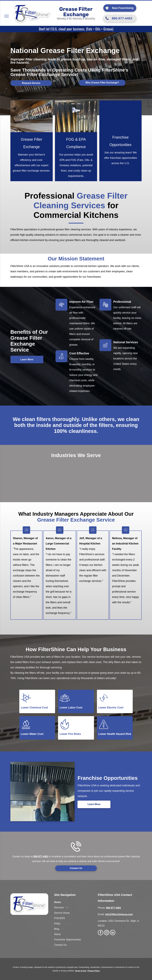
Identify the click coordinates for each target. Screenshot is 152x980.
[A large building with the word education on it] (103, 470)
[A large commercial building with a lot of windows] (129, 470)
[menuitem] (76, 902)
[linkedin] (113, 933)
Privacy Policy (94, 971)
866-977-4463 (41, 856)
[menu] (7, 16)
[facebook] (100, 933)
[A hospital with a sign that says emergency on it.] (38, 467)
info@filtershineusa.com (119, 914)
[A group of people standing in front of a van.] (120, 115)
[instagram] (107, 933)
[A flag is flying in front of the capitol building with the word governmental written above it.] (78, 486)
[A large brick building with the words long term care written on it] (56, 467)
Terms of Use (81, 971)
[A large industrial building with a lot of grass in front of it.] (78, 470)
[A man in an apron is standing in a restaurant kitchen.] (20, 467)
